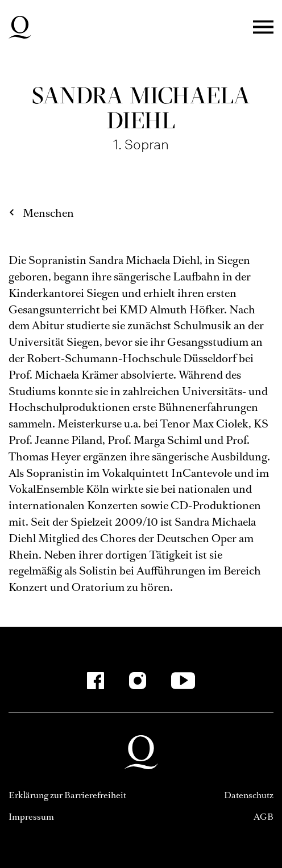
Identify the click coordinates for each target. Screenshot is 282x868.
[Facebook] (96, 681)
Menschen (48, 213)
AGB (264, 817)
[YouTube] (183, 681)
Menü (263, 28)
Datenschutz (249, 795)
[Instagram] (138, 681)
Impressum (31, 817)
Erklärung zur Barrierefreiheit (67, 795)
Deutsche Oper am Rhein (20, 27)
